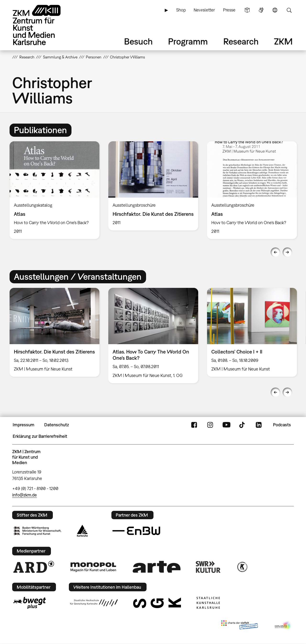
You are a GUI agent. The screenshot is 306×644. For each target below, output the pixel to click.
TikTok (243, 425)
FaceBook (194, 425)
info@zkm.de (25, 495)
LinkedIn (259, 425)
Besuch (138, 41)
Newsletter (204, 10)
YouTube (226, 425)
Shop (181, 10)
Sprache (275, 10)
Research (241, 41)
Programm (188, 41)
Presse (229, 10)
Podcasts (282, 425)
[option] (55, 190)
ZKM (283, 41)
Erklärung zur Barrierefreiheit (40, 436)
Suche (289, 10)
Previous (275, 252)
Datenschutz (57, 425)
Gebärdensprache (261, 10)
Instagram (210, 425)
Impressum (24, 425)
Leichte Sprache (247, 10)
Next (287, 252)
